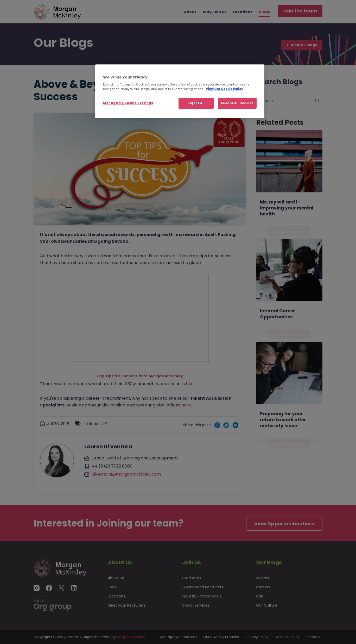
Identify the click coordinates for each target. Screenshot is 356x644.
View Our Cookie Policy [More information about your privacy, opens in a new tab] (224, 89)
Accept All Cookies (237, 103)
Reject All (196, 103)
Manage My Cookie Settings (128, 103)
